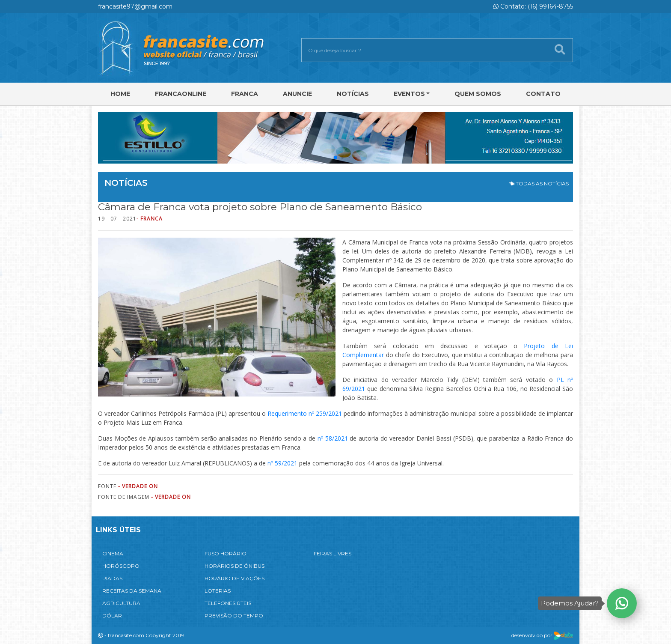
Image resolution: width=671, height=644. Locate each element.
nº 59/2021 (282, 463)
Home (120, 94)
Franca (245, 94)
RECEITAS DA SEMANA (132, 591)
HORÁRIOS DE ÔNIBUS (235, 566)
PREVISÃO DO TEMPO (234, 616)
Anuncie (297, 94)
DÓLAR (112, 616)
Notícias (353, 94)
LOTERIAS (218, 591)
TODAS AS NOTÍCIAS (539, 183)
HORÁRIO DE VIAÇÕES (235, 578)
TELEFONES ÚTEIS (228, 603)
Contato (543, 94)
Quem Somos (478, 94)
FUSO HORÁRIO (226, 553)
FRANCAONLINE (181, 94)
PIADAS (112, 578)
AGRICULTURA (121, 603)
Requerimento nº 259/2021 (305, 413)
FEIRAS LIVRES (333, 553)
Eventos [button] (409, 94)
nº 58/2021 (333, 438)
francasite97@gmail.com (135, 6)
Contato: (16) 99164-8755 (533, 6)
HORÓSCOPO (121, 566)
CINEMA (113, 553)
